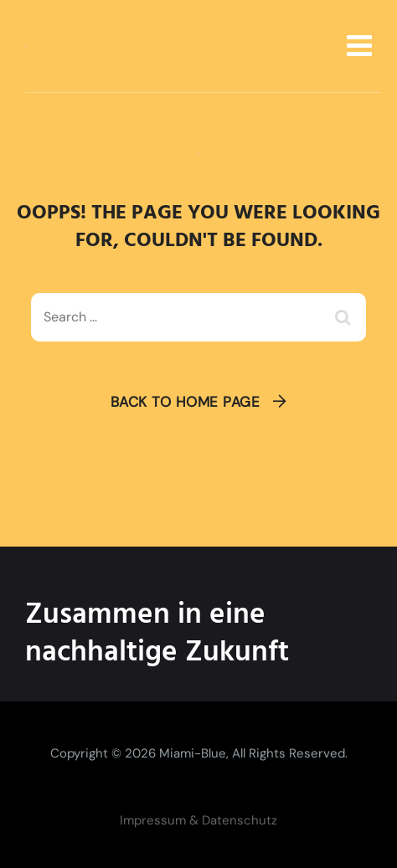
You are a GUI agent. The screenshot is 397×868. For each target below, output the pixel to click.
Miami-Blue (193, 753)
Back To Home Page (186, 402)
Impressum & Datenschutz (198, 820)
